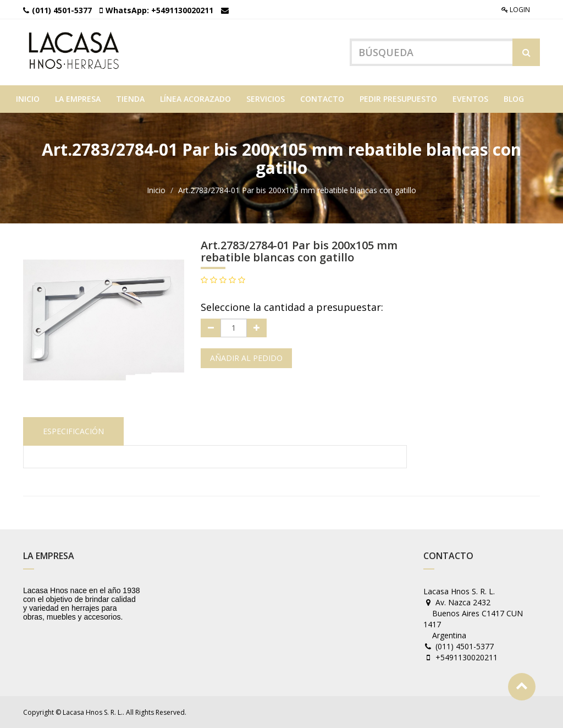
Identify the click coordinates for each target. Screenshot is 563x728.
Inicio (156, 190)
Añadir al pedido (246, 358)
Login (516, 10)
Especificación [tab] (73, 431)
